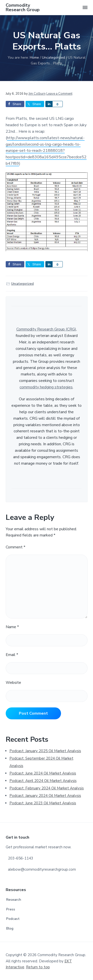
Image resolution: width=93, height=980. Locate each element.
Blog (10, 928)
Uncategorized (22, 284)
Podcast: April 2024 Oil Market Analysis (43, 781)
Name (12, 627)
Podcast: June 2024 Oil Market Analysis (43, 773)
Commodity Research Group (23, 7)
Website (13, 683)
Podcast (13, 919)
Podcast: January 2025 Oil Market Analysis (45, 751)
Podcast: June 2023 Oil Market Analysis (43, 803)
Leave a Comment (59, 94)
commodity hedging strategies (46, 387)
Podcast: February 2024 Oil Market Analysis (47, 788)
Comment (15, 547)
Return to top (38, 967)
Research (14, 900)
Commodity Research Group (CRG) (46, 329)
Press (11, 909)
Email (12, 655)
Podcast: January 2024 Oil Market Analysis (45, 796)
